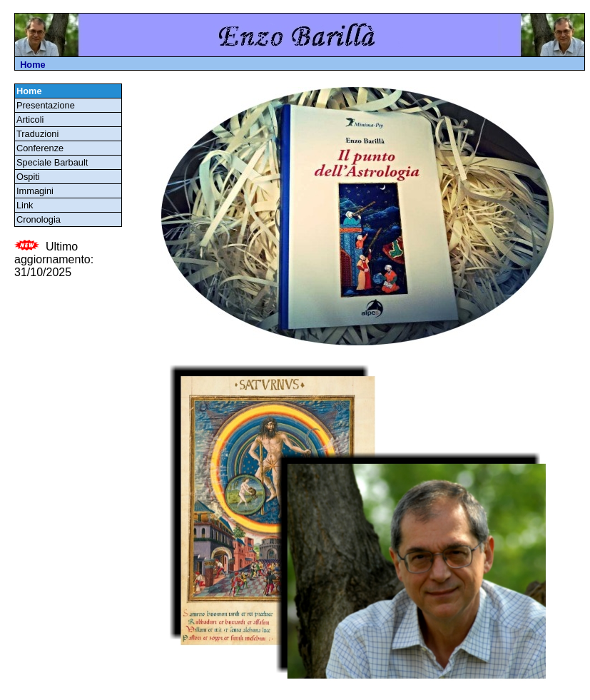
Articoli (33, 120)
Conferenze (42, 148)
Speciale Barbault (55, 162)
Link (27, 205)
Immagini (37, 191)
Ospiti (31, 177)
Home (33, 65)
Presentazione (48, 105)
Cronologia (41, 219)
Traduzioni (40, 134)
